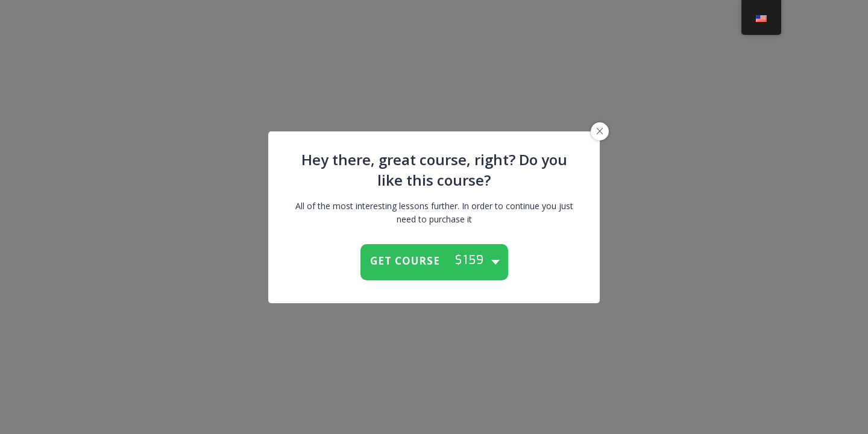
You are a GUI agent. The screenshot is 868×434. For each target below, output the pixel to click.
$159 (470, 260)
